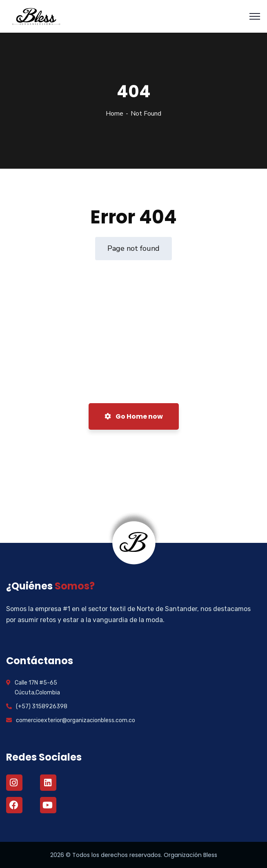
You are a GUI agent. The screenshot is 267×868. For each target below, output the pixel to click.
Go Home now (134, 416)
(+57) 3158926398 (42, 706)
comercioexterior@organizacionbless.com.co (76, 720)
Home (115, 114)
